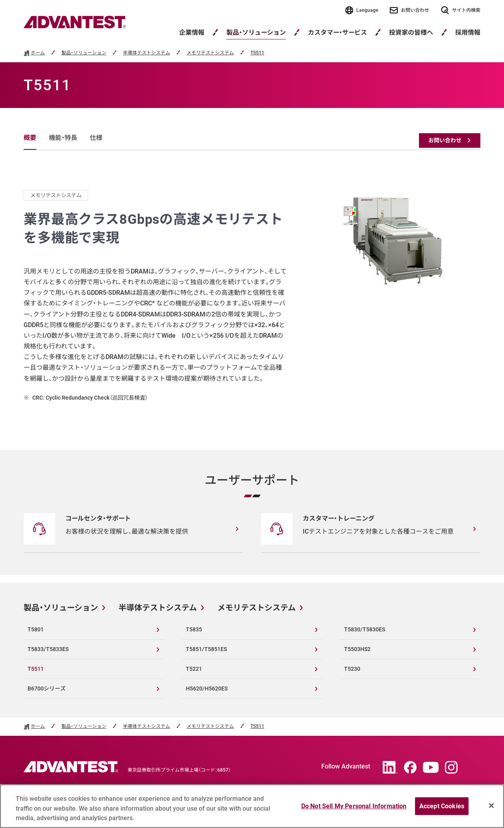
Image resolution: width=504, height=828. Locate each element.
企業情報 (192, 33)
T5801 (36, 629)
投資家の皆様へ (411, 33)
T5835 (194, 629)
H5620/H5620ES (207, 688)
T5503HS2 (357, 649)
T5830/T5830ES (365, 629)
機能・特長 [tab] (63, 138)
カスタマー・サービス (337, 33)
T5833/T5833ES (48, 649)
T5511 (257, 53)
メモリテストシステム (210, 53)
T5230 (352, 669)
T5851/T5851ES (206, 649)
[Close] (491, 806)
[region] (252, 806)
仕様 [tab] (96, 138)
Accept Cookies (442, 806)
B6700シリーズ (47, 688)
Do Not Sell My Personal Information (354, 806)
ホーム (38, 53)
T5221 (194, 669)
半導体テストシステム (146, 53)
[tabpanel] (252, 296)
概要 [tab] (30, 138)
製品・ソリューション (256, 33)
